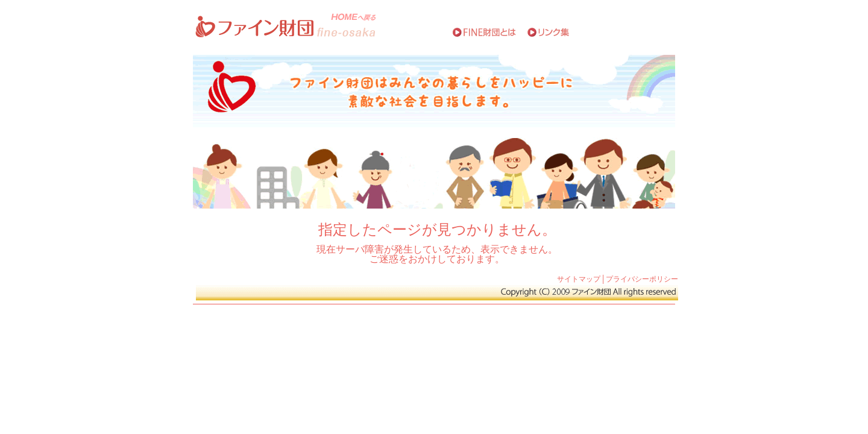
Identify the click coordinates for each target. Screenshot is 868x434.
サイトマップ (579, 279)
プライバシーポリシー (642, 279)
